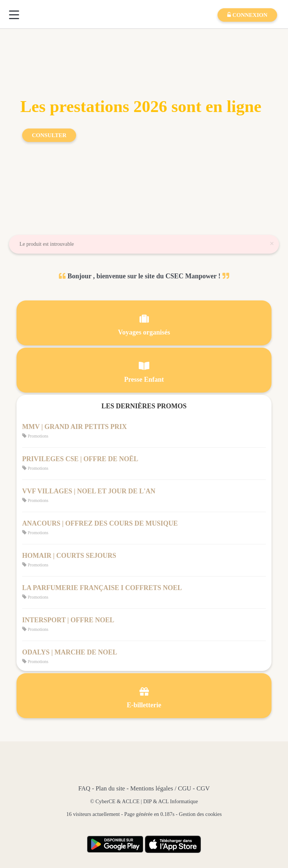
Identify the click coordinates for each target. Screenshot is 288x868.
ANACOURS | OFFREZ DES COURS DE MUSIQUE (100, 523)
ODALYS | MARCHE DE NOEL (70, 652)
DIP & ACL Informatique (171, 801)
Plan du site (110, 788)
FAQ (84, 788)
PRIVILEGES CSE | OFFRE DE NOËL (80, 459)
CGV (203, 788)
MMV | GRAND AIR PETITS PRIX (74, 427)
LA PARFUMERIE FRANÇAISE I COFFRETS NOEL (102, 588)
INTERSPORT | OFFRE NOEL (68, 620)
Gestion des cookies (200, 814)
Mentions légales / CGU (161, 788)
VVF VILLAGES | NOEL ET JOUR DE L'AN (89, 491)
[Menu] (14, 15)
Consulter (49, 135)
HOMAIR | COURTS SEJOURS (69, 556)
